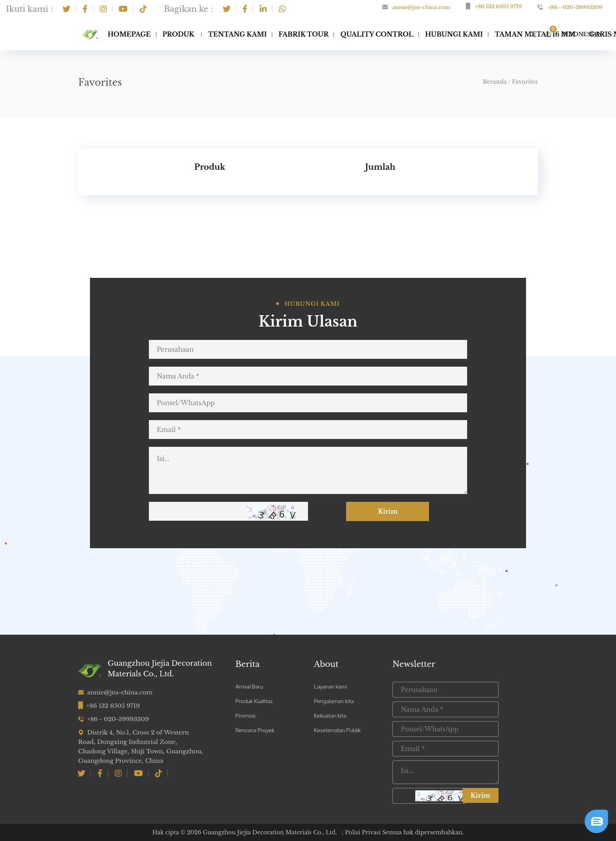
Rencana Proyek (255, 730)
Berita (247, 664)
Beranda (495, 82)
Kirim (393, 511)
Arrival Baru (249, 687)
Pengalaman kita (334, 701)
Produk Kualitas (254, 701)
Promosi (245, 716)
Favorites (525, 82)
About (326, 664)
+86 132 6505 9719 (498, 6)
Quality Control (377, 34)
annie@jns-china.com (421, 7)
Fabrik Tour (303, 34)
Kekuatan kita (330, 716)
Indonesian (582, 34)
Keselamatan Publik (337, 730)
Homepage (129, 34)
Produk (179, 34)
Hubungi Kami (454, 34)
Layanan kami (330, 687)
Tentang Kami (237, 34)
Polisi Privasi (364, 832)
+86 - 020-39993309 (575, 7)
